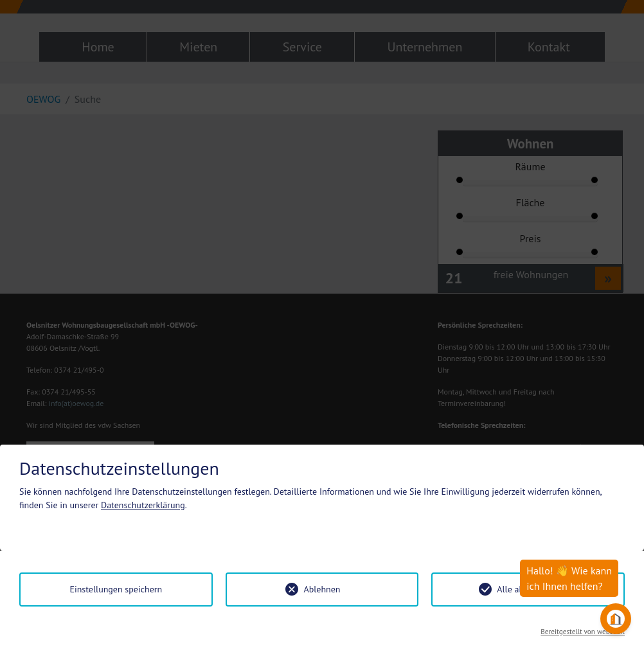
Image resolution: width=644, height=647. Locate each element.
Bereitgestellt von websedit (583, 632)
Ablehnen (322, 589)
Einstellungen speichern (116, 589)
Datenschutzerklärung (143, 505)
